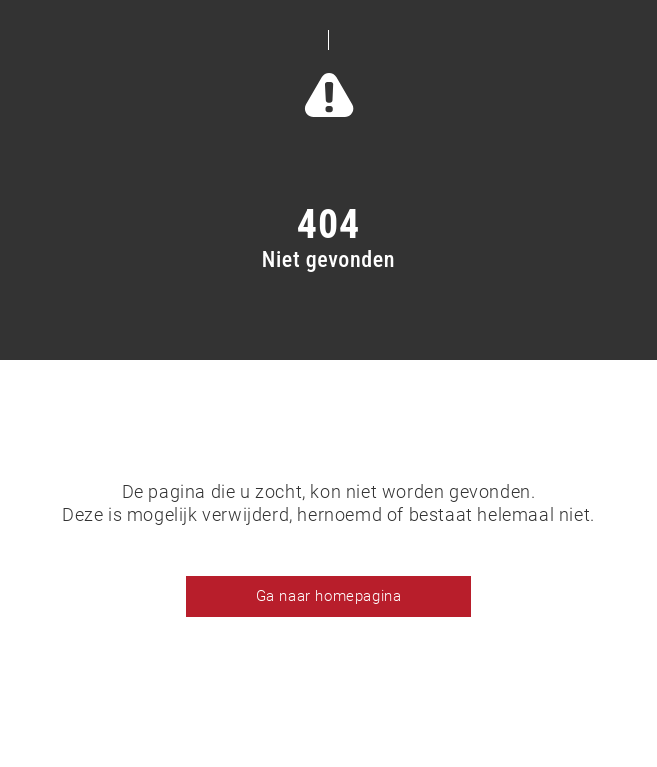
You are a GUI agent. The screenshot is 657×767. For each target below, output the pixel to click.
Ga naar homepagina (329, 596)
